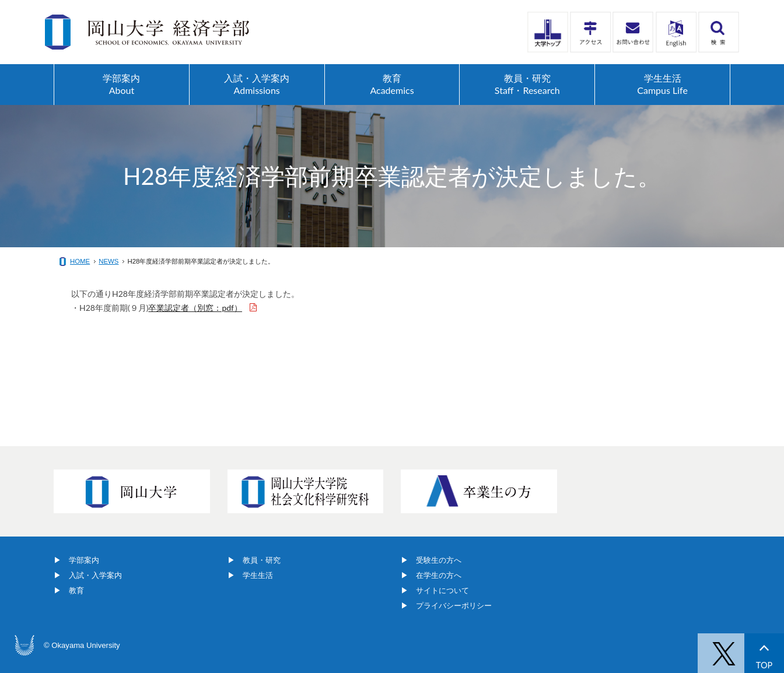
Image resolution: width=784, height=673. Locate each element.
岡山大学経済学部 (147, 32)
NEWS (108, 261)
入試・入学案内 (95, 575)
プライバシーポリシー (454, 606)
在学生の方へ (439, 575)
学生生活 (258, 575)
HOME (80, 261)
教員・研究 (262, 560)
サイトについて (442, 590)
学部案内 (84, 560)
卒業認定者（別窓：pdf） (195, 308)
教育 (76, 590)
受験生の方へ (439, 560)
